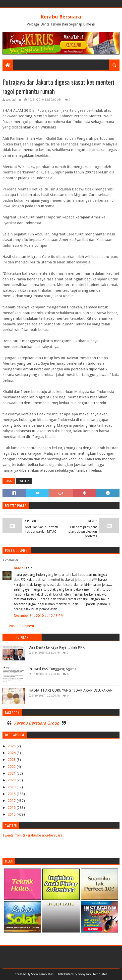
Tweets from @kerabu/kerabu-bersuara (32, 835)
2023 (12, 760)
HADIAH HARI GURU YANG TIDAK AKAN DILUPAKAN (71, 690)
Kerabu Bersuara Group (37, 723)
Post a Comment (21, 626)
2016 (12, 808)
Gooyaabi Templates (92, 974)
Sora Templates (42, 974)
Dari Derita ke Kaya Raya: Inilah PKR (57, 647)
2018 (12, 794)
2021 (12, 773)
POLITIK (24, 481)
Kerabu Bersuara (61, 17)
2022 (12, 767)
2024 (12, 753)
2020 (12, 780)
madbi (19, 568)
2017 (12, 801)
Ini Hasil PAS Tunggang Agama (52, 669)
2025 (12, 746)
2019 (12, 787)
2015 (12, 814)
